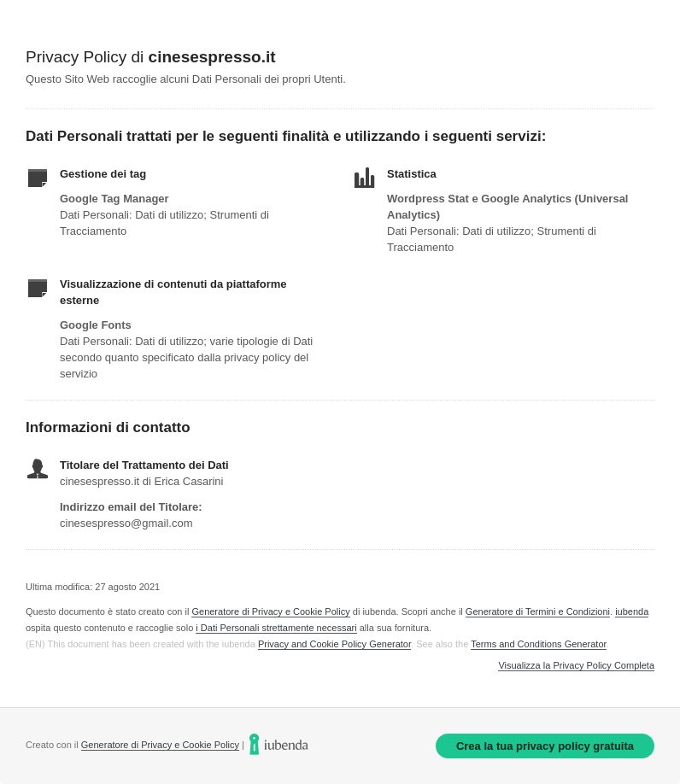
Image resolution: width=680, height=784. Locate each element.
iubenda (632, 611)
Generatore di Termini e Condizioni (538, 611)
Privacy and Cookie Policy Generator (334, 644)
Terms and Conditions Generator (538, 644)
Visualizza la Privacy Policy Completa (576, 666)
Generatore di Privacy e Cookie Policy (270, 611)
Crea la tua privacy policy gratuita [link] (545, 746)
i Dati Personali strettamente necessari (276, 628)
